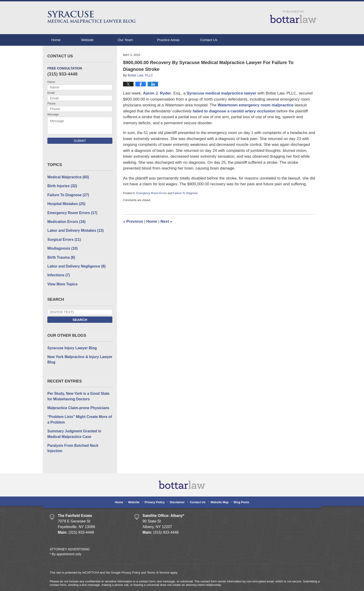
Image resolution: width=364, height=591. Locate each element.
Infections (58, 273)
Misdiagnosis (62, 247)
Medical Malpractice (67, 177)
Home (59, 40)
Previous (133, 221)
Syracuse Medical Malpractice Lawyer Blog (92, 17)
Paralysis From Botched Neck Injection (80, 441)
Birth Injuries (62, 186)
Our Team (133, 40)
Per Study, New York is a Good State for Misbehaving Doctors (77, 393)
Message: (53, 114)
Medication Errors (66, 220)
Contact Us (219, 40)
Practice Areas (176, 40)
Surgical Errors (63, 238)
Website (94, 40)
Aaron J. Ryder (157, 93)
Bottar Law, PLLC (97, 583)
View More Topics (62, 281)
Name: (51, 82)
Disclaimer (178, 491)
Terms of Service (158, 562)
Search (80, 317)
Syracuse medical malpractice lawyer (222, 93)
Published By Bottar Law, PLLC (293, 17)
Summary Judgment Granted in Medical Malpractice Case (73, 429)
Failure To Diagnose (185, 193)
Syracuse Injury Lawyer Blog (71, 345)
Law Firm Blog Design (292, 584)
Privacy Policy (156, 491)
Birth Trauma (61, 255)
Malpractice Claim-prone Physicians (77, 404)
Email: (51, 93)
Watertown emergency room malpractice (256, 105)
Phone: (52, 104)
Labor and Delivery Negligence (75, 264)
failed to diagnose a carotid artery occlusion (234, 111)
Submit (80, 141)
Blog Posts (239, 491)
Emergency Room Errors (152, 193)
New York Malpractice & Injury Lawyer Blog (79, 356)
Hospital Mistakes (66, 203)
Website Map (219, 491)
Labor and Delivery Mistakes (74, 229)
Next (166, 221)
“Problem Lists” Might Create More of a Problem (78, 415)
